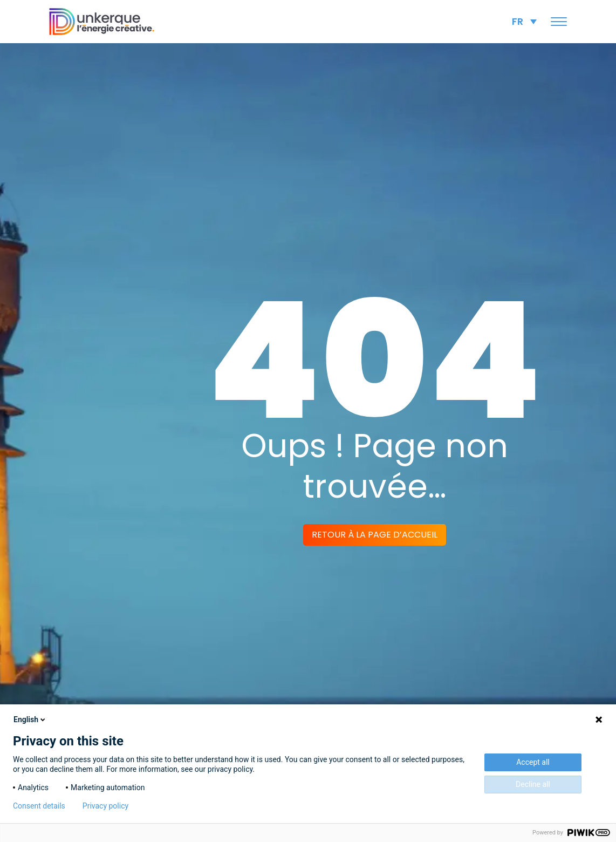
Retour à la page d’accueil (375, 535)
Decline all (533, 784)
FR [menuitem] (518, 21)
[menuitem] (524, 21)
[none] (524, 21)
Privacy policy (105, 806)
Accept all (533, 762)
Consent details (39, 806)
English (30, 719)
